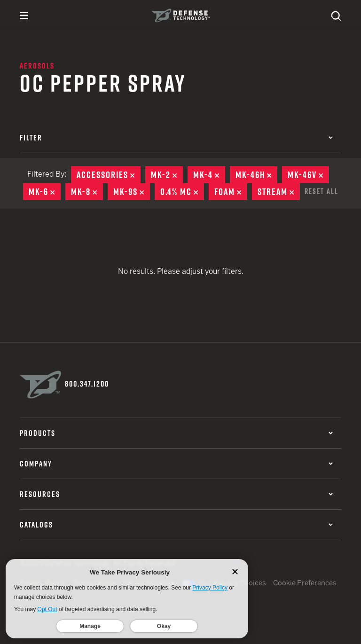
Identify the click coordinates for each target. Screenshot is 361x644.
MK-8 (87, 192)
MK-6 (45, 192)
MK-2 (167, 175)
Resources (176, 494)
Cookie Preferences (305, 583)
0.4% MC (182, 192)
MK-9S (132, 192)
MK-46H (256, 175)
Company (176, 464)
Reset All (322, 191)
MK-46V (308, 175)
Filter (176, 138)
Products (176, 433)
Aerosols (37, 66)
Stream (279, 192)
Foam (231, 192)
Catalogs (176, 525)
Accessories (109, 175)
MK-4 (209, 175)
